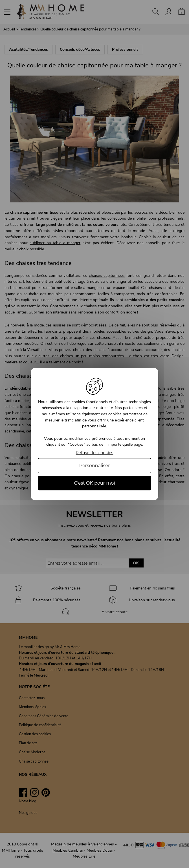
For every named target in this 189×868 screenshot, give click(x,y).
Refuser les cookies (95, 453)
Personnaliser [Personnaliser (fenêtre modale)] (95, 466)
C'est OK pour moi (94, 483)
